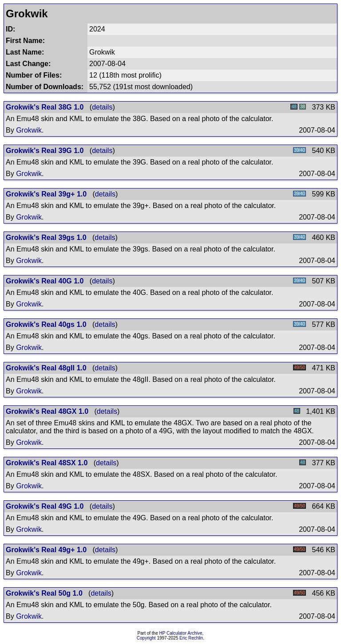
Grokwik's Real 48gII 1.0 (46, 368)
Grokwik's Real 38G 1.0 (45, 107)
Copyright (146, 638)
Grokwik (29, 130)
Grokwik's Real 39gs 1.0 (46, 238)
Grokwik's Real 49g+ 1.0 (46, 550)
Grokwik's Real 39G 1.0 (45, 151)
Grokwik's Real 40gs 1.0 (46, 324)
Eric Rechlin (191, 638)
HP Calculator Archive (181, 633)
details (102, 107)
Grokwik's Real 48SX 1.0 (47, 463)
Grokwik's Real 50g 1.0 (44, 593)
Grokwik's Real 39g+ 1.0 (46, 194)
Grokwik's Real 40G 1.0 (45, 281)
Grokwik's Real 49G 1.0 (45, 506)
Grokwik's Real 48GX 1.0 (47, 411)
